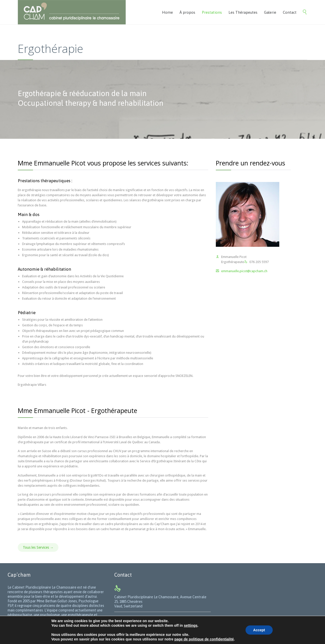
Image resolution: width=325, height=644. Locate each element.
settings (191, 625)
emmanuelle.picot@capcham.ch (242, 271)
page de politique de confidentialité (204, 639)
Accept (259, 630)
